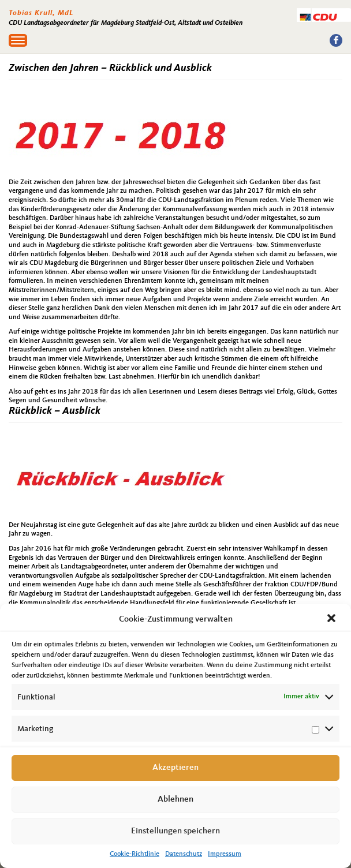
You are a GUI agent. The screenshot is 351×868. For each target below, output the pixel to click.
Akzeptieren (175, 768)
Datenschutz (184, 854)
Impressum (225, 854)
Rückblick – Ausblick (55, 411)
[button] (333, 619)
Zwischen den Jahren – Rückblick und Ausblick (110, 68)
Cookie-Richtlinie (135, 854)
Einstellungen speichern (175, 831)
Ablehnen (175, 800)
